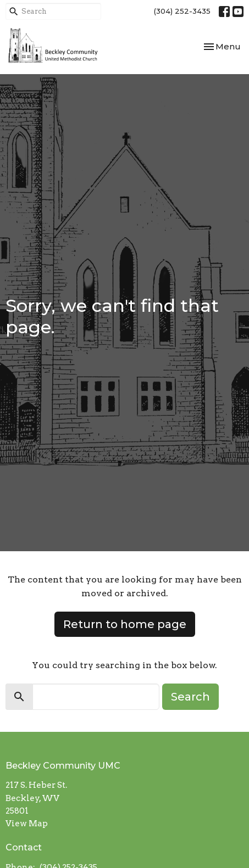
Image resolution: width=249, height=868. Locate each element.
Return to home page (125, 624)
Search (190, 697)
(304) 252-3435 (182, 11)
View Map (27, 824)
